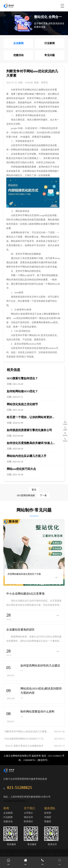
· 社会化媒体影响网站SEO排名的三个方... (24, 739)
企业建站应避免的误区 (20, 630)
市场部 (48, 817)
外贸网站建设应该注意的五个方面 (24, 574)
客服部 (48, 821)
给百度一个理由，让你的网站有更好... (30, 417)
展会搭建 (50, 854)
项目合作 (28, 817)
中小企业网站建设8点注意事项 (25, 594)
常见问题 (50, 55)
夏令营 (60, 854)
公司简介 (28, 813)
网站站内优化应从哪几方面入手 (27, 456)
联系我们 (28, 821)
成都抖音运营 (20, 854)
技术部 (48, 813)
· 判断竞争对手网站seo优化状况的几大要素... (26, 732)
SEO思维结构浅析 (33, 495)
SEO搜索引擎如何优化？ (22, 378)
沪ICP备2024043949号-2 (15, 801)
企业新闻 (18, 43)
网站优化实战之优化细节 (22, 404)
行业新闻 (50, 43)
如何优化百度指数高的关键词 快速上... (31, 443)
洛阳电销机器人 (36, 854)
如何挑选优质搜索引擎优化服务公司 (29, 430)
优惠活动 (18, 55)
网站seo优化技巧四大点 (21, 469)
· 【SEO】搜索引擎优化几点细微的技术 (23, 746)
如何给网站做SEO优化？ (22, 391)
